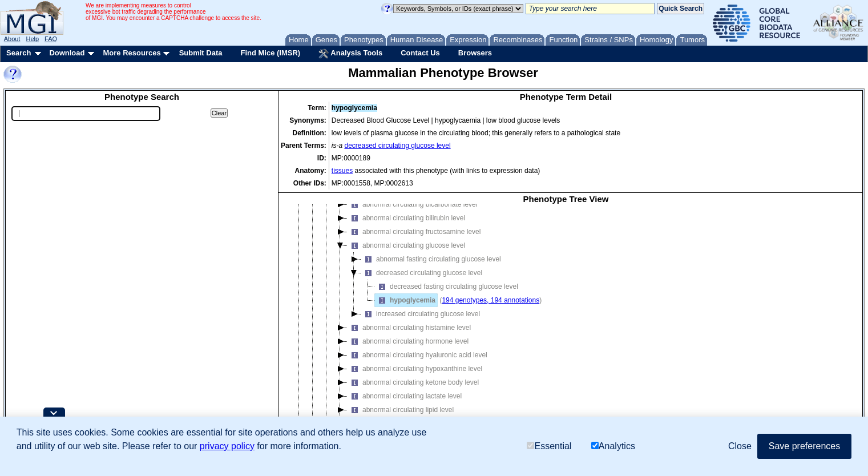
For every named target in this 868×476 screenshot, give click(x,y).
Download (67, 53)
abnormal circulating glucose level (406, 245)
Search (19, 53)
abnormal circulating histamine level (409, 328)
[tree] (566, 322)
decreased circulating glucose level (398, 146)
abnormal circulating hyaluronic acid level (417, 355)
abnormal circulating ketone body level (413, 382)
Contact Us (420, 53)
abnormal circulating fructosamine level (414, 232)
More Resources (132, 53)
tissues (342, 171)
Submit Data (201, 53)
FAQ (51, 39)
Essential (549, 446)
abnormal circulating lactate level (405, 396)
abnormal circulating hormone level (408, 341)
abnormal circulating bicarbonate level (412, 204)
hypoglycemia (405, 300)
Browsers (475, 53)
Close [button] (740, 446)
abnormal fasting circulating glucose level (431, 259)
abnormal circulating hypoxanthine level (415, 369)
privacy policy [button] (227, 446)
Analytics (613, 446)
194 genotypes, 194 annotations (490, 300)
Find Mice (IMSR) (270, 53)
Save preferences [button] (804, 446)
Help (32, 39)
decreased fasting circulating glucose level (447, 287)
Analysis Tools (350, 54)
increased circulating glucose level (421, 314)
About (12, 39)
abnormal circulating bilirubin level (406, 218)
